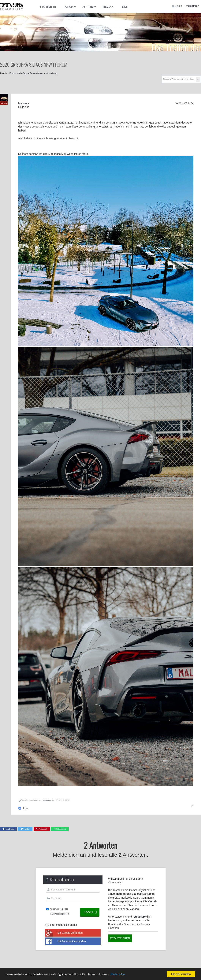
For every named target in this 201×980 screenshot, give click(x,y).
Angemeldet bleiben (59, 909)
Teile (124, 7)
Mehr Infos (118, 975)
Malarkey (47, 800)
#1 (192, 806)
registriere (139, 917)
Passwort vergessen (60, 914)
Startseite (48, 7)
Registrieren (192, 6)
